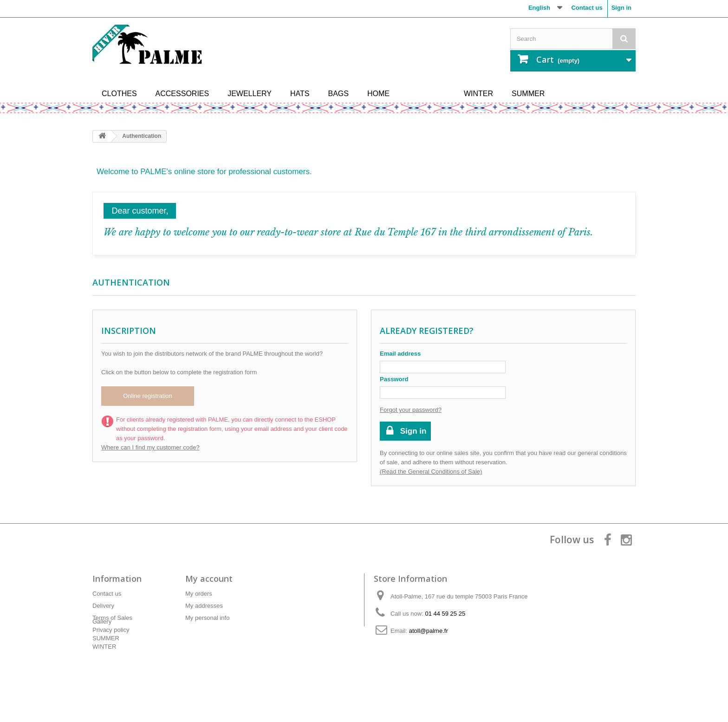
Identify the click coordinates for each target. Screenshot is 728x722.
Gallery (102, 646)
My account (209, 579)
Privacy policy (111, 630)
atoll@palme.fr (429, 631)
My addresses (204, 606)
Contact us (587, 8)
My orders (199, 594)
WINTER (104, 671)
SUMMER (106, 663)
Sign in (621, 8)
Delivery (103, 606)
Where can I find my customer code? (150, 447)
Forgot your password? (411, 410)
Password (394, 379)
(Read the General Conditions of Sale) (431, 472)
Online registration (148, 396)
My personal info (207, 618)
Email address (400, 354)
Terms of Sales (112, 618)
